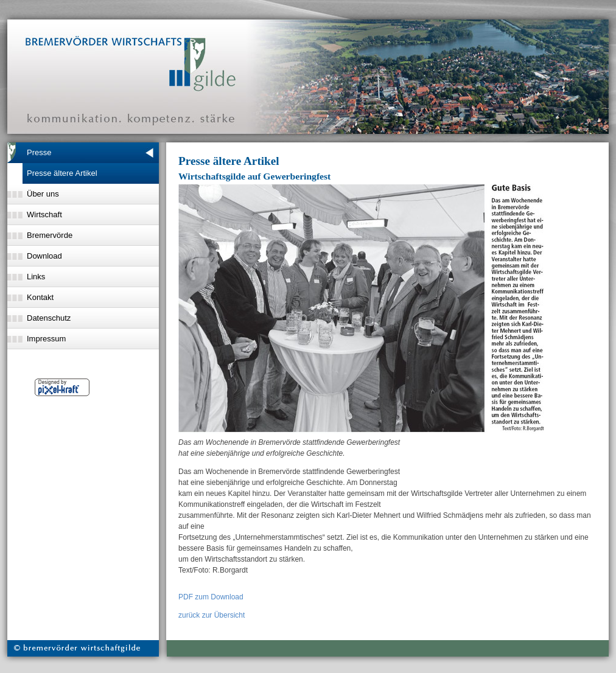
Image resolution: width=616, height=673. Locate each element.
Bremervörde (50, 235)
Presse (39, 152)
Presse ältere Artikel (62, 173)
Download (44, 256)
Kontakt (40, 297)
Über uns (43, 194)
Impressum (46, 339)
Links (36, 277)
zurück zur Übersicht (212, 615)
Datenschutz (49, 318)
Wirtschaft (44, 214)
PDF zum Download (211, 597)
